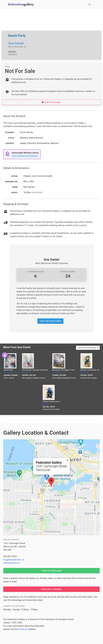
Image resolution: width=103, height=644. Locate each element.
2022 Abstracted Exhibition (25, 156)
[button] (90, 5)
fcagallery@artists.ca (14, 560)
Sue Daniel (16, 43)
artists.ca (23, 629)
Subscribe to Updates (52, 589)
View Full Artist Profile (50, 321)
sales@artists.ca (11, 563)
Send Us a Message (51, 571)
